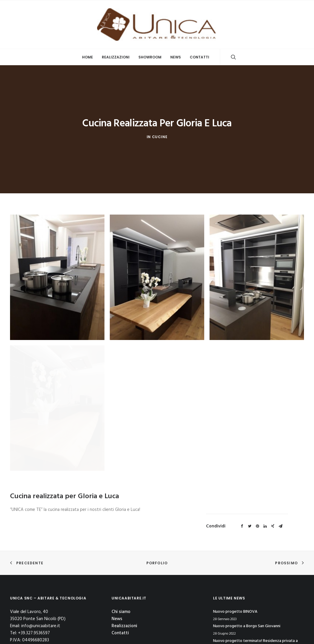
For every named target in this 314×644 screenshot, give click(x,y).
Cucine (160, 99)
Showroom (150, 57)
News (176, 57)
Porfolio (157, 505)
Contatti (199, 57)
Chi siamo (121, 553)
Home (88, 57)
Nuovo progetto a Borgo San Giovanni (247, 568)
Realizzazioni (116, 57)
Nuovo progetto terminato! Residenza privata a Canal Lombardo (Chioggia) (255, 586)
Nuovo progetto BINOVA (235, 553)
